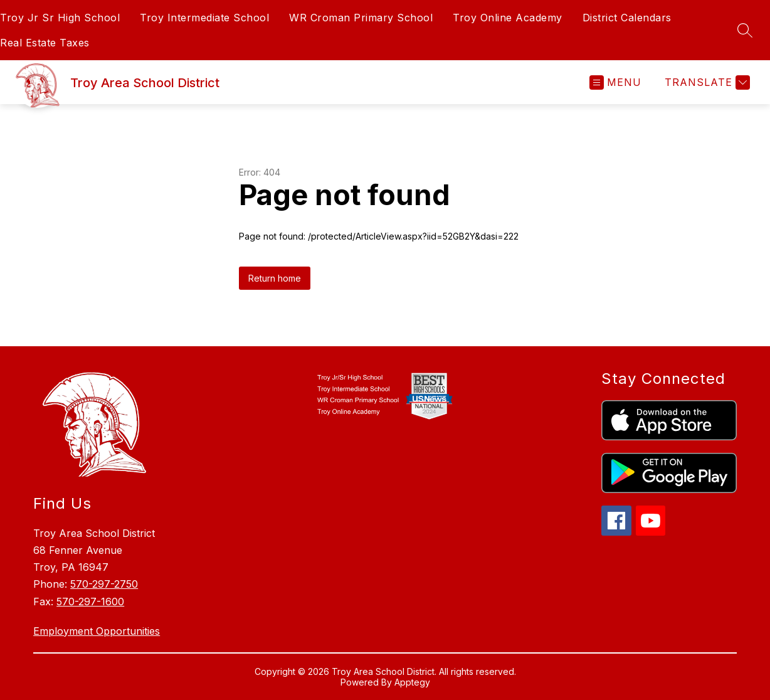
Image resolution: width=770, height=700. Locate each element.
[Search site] (745, 30)
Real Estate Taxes (45, 43)
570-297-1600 (90, 602)
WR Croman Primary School (361, 18)
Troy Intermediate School (204, 18)
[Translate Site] (706, 82)
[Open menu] (615, 82)
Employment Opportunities (97, 631)
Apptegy (412, 682)
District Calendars (627, 18)
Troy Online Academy (508, 18)
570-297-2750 (104, 584)
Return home (275, 278)
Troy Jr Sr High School (60, 18)
